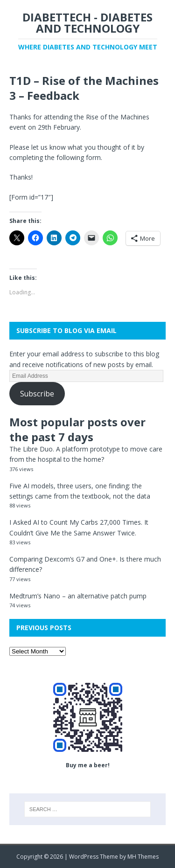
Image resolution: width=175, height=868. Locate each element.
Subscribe (37, 394)
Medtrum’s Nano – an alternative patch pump (78, 596)
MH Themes (143, 857)
